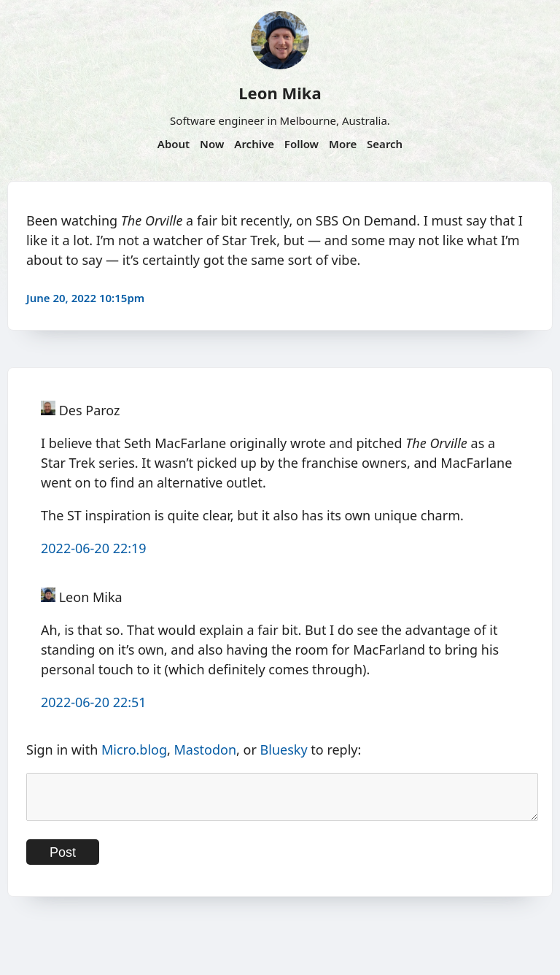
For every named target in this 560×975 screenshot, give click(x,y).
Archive (254, 144)
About (174, 144)
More (343, 144)
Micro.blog (134, 749)
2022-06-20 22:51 (94, 702)
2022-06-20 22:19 (94, 548)
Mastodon (206, 749)
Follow (302, 144)
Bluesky (284, 749)
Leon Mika (280, 93)
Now (212, 144)
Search (385, 144)
